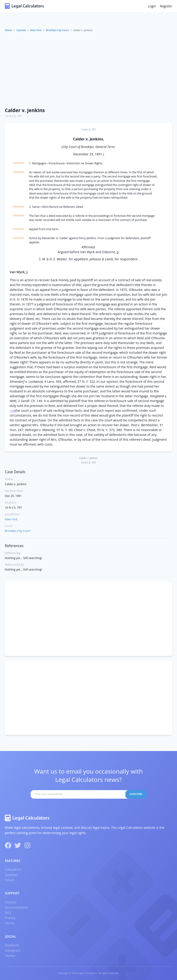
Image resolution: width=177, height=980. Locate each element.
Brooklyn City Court (57, 30)
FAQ (8, 912)
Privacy (10, 918)
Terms (10, 923)
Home (8, 30)
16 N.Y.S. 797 (13, 116)
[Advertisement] (88, 70)
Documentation (17, 907)
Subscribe (136, 794)
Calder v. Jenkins (25, 110)
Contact (11, 902)
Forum (10, 880)
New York (36, 30)
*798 (12, 411)
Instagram (12, 950)
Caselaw (21, 30)
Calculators (13, 869)
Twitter (10, 956)
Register (166, 6)
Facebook (12, 945)
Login (152, 6)
